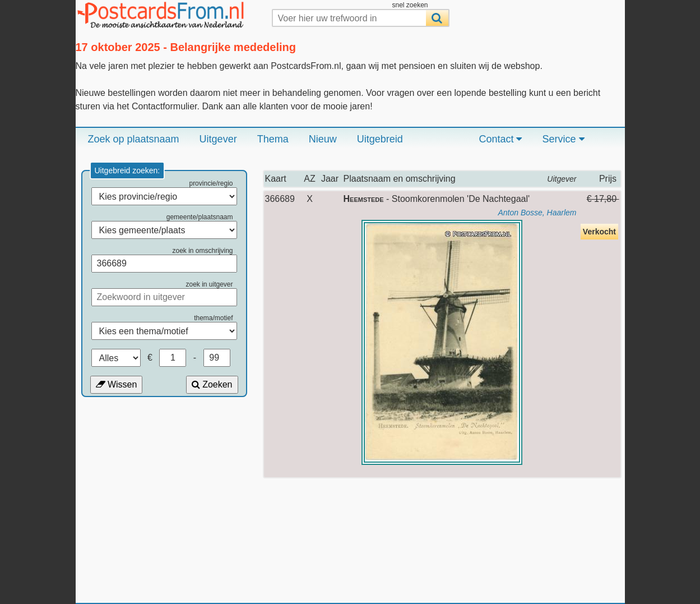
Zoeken (212, 384)
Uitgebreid (380, 139)
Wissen (117, 384)
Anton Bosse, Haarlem (537, 213)
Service (563, 139)
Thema (273, 139)
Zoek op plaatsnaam (134, 139)
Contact (500, 139)
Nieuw (323, 139)
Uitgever (218, 139)
